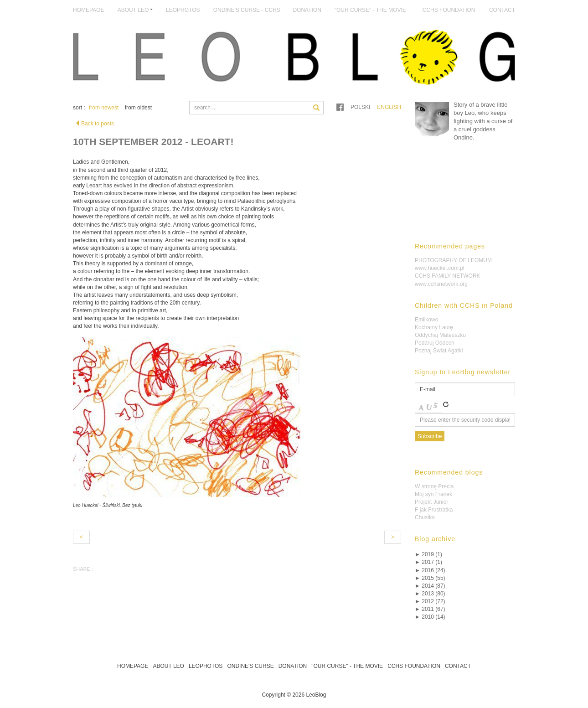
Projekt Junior (431, 502)
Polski (360, 107)
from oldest (138, 108)
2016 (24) (430, 570)
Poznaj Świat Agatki (439, 351)
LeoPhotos (183, 10)
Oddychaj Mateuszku (440, 335)
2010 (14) (430, 617)
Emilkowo (426, 320)
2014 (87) (430, 586)
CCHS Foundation (449, 10)
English (389, 107)
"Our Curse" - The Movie (370, 10)
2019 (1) (428, 554)
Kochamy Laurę (434, 327)
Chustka (425, 517)
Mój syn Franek (433, 494)
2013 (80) (430, 594)
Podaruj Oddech (435, 343)
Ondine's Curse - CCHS (247, 10)
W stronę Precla (434, 486)
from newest (104, 108)
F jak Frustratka (434, 510)
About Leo (168, 666)
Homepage (88, 10)
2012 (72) (430, 601)
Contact (502, 10)
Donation (307, 10)
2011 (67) (430, 609)
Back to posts (94, 124)
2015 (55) (430, 578)
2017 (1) (428, 562)
